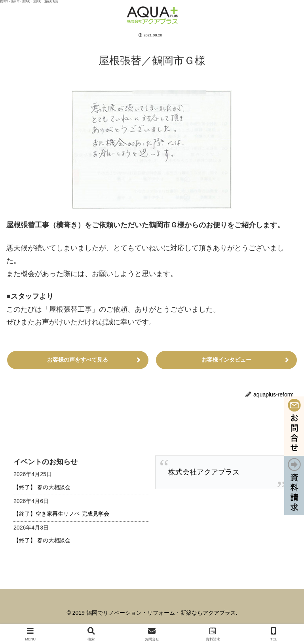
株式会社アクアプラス (204, 472)
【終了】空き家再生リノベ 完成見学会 (61, 514)
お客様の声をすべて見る (78, 360)
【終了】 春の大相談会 (42, 487)
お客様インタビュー (226, 360)
